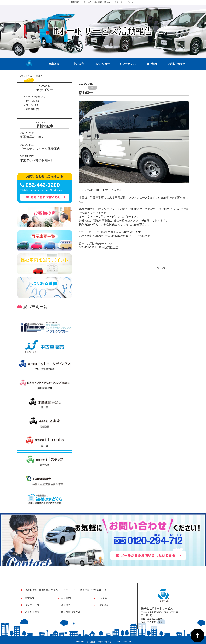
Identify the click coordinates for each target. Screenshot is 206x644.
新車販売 (54, 64)
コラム (29, 76)
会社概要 (152, 64)
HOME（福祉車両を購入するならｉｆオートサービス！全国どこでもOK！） (66, 590)
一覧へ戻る (161, 268)
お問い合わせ (176, 64)
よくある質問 (32, 612)
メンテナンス (128, 64)
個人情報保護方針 (71, 612)
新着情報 (31, 109)
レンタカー (103, 64)
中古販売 (78, 64)
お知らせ (31, 101)
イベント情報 (33, 97)
